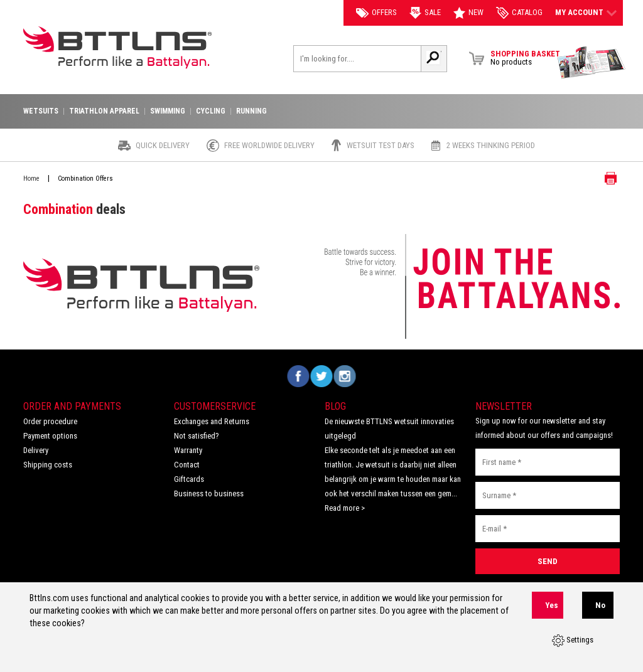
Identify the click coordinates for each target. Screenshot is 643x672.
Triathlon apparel (104, 111)
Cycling (211, 111)
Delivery (36, 450)
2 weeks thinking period (491, 146)
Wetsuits (41, 111)
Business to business (209, 493)
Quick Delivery (163, 146)
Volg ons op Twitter (322, 376)
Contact (187, 465)
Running (251, 111)
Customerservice (215, 406)
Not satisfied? (197, 436)
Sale (425, 13)
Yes (552, 605)
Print (601, 178)
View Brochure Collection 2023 (592, 63)
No (600, 605)
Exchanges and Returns (212, 421)
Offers (376, 13)
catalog (519, 13)
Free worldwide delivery (269, 146)
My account (586, 13)
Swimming (168, 111)
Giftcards (189, 479)
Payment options (50, 436)
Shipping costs (48, 465)
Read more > (345, 508)
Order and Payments (72, 406)
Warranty (188, 450)
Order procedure (50, 421)
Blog (335, 406)
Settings (573, 641)
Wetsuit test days (381, 146)
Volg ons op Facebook (299, 376)
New (468, 13)
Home (31, 179)
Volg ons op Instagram (345, 376)
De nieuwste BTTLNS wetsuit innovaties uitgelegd (389, 429)
